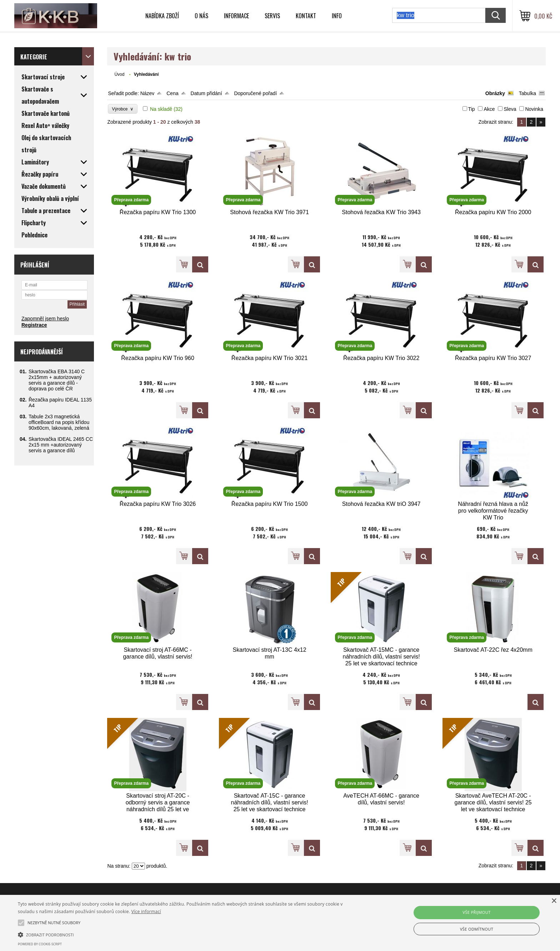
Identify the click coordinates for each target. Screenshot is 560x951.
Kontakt (306, 16)
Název (147, 93)
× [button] (554, 901)
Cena (172, 93)
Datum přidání (206, 93)
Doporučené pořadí (255, 93)
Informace (236, 16)
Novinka (534, 109)
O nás (201, 16)
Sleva (510, 109)
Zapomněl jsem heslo (45, 319)
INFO (337, 16)
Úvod (119, 74)
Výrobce (123, 109)
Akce (489, 109)
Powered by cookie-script (40, 944)
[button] (188, 934)
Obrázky (495, 93)
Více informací (146, 911)
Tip (472, 109)
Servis (272, 16)
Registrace (34, 325)
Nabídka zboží (162, 16)
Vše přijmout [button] (476, 912)
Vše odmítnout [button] (477, 929)
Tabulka (527, 93)
